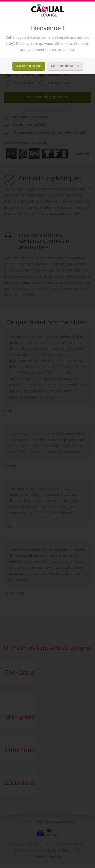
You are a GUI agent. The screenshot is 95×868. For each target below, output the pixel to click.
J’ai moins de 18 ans (65, 66)
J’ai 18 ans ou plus (29, 66)
